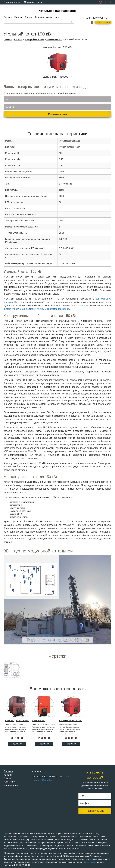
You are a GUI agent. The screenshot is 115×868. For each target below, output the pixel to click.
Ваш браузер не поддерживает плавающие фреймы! (57, 600)
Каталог (18, 17)
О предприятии (12, 2)
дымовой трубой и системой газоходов (48, 309)
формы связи (90, 862)
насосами (82, 306)
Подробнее (17, 744)
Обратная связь (33, 2)
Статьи (28, 17)
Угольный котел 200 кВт (70, 720)
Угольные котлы (54, 39)
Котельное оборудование (57, 11)
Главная (8, 17)
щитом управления (14, 309)
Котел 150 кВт (38, 720)
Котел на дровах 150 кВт (17, 720)
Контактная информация (47, 17)
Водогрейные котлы (34, 39)
